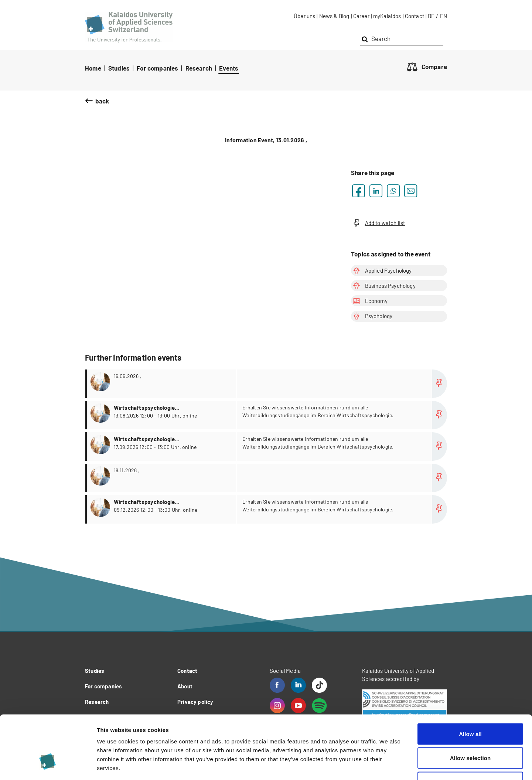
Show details (388, 765)
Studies (119, 68)
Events (229, 68)
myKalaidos (387, 16)
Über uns (304, 16)
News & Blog (334, 16)
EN (444, 16)
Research (199, 68)
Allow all (470, 683)
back (102, 101)
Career (361, 16)
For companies (157, 68)
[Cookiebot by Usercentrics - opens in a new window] (48, 766)
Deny (470, 731)
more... (267, 384)
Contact (415, 16)
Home (93, 68)
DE (431, 16)
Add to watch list (378, 223)
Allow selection (470, 707)
